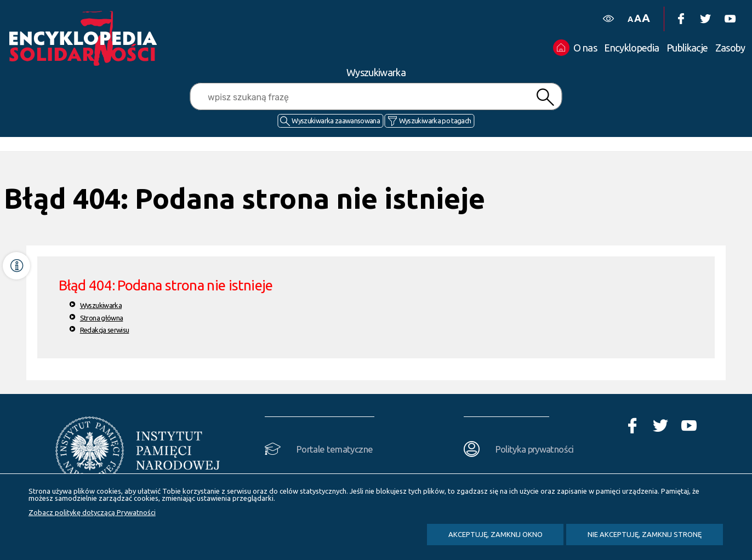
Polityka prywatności (535, 449)
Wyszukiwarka (101, 305)
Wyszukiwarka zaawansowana (336, 121)
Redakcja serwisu (105, 330)
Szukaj (545, 97)
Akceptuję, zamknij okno (495, 534)
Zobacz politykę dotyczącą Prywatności (92, 512)
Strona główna (102, 318)
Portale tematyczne (335, 449)
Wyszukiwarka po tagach (435, 121)
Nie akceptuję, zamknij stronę (645, 534)
